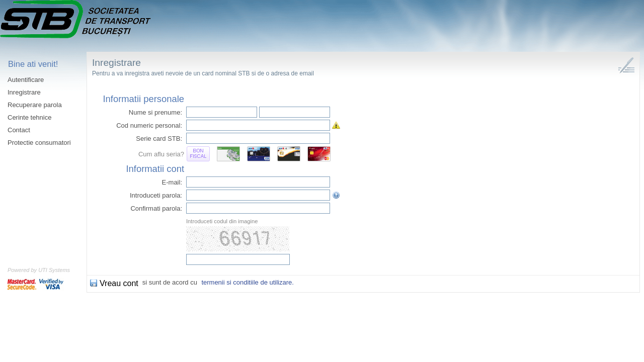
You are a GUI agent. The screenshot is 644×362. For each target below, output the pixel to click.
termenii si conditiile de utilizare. (248, 282)
